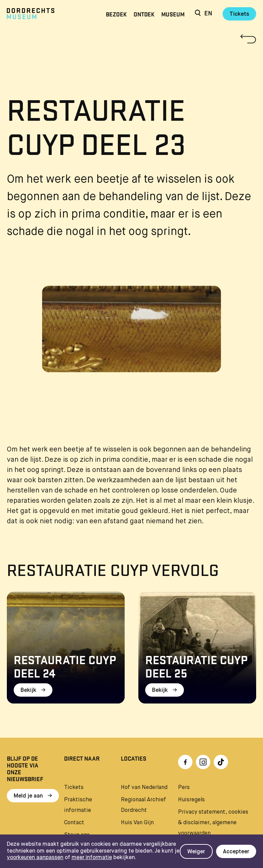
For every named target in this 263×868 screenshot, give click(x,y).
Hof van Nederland (144, 788)
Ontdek (144, 14)
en (208, 14)
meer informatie (92, 858)
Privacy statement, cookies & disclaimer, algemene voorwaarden (213, 823)
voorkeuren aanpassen (35, 858)
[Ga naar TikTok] (221, 762)
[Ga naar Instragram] (203, 762)
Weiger (196, 852)
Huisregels (191, 800)
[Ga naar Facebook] (185, 762)
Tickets (239, 14)
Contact (74, 823)
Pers (184, 788)
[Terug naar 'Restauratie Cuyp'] (131, 39)
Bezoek (116, 14)
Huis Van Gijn (137, 823)
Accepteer (236, 852)
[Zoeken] (198, 14)
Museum (173, 14)
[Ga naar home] (44, 14)
